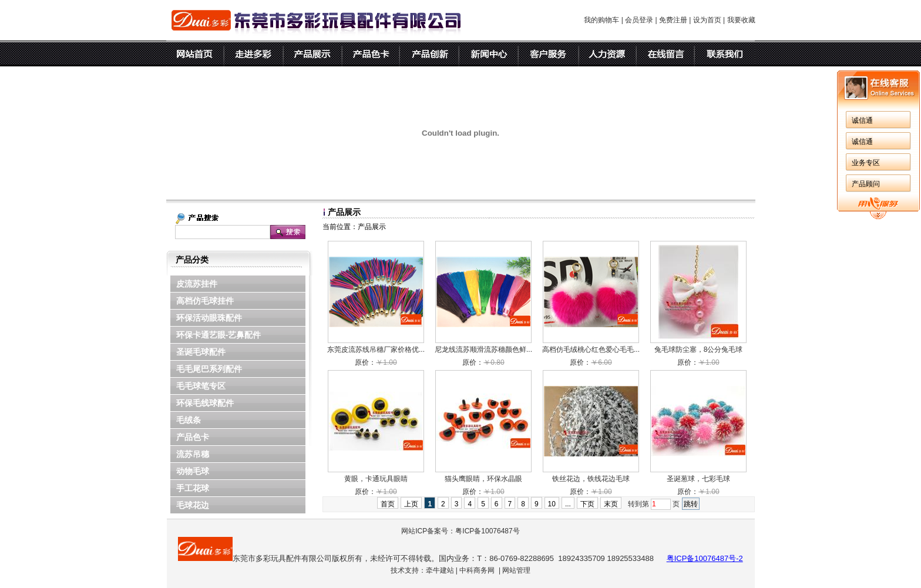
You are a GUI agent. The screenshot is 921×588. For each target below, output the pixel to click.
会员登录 (639, 20)
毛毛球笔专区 (201, 386)
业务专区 (866, 163)
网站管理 (516, 570)
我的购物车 (601, 20)
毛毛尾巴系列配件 (209, 369)
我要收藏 (741, 20)
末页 (611, 504)
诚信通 (862, 120)
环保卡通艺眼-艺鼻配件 (219, 335)
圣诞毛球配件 (201, 352)
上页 (411, 504)
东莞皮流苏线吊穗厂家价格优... (376, 350)
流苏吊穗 (193, 454)
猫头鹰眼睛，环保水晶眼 (483, 479)
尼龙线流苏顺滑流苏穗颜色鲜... (483, 350)
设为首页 (707, 20)
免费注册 (673, 20)
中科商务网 (477, 570)
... (568, 504)
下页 (587, 504)
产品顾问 (866, 184)
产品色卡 (193, 437)
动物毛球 (193, 471)
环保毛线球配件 (205, 403)
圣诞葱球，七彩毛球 (698, 479)
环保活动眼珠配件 (209, 318)
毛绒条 (189, 420)
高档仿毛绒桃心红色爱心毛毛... (591, 350)
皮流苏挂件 (197, 284)
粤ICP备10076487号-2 (705, 558)
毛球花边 (193, 505)
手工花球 (193, 488)
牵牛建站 (440, 570)
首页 (388, 504)
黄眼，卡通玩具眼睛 (376, 479)
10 (552, 504)
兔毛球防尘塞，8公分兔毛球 (699, 350)
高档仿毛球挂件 (205, 301)
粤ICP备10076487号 (487, 531)
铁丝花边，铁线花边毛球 (591, 479)
